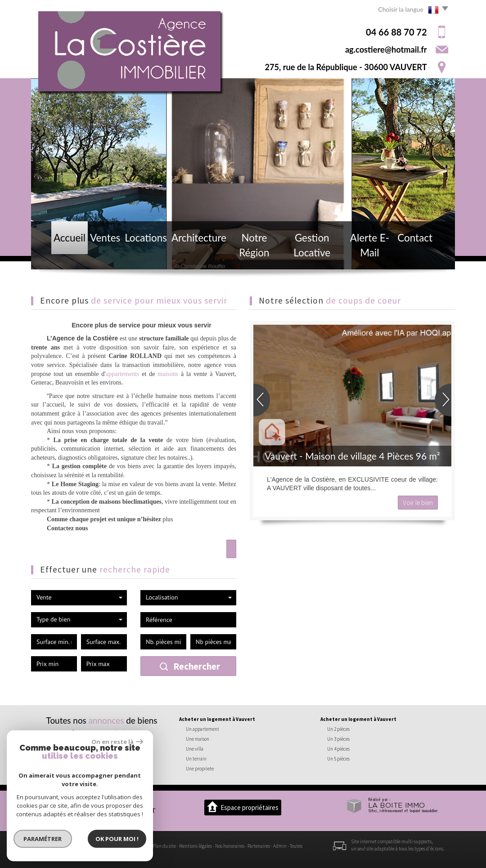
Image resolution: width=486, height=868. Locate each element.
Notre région (250, 255)
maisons (168, 374)
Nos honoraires (230, 846)
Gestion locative (313, 255)
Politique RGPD (76, 853)
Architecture (192, 255)
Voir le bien (418, 503)
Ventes (98, 255)
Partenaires (259, 846)
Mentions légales (196, 846)
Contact (427, 255)
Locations (140, 255)
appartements (123, 374)
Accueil (58, 255)
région (122, 733)
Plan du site (164, 846)
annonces (106, 720)
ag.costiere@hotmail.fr (386, 49)
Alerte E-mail (377, 255)
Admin (280, 846)
